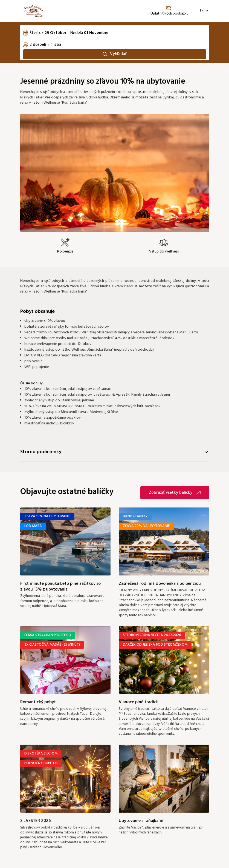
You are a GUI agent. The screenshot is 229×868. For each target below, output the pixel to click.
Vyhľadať (114, 55)
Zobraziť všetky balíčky (175, 494)
